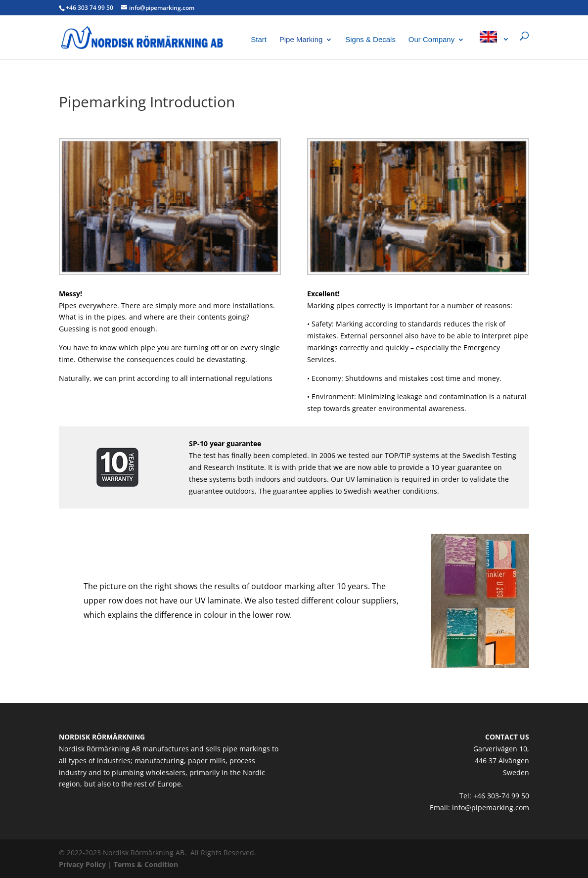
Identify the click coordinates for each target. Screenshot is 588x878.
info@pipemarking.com (491, 808)
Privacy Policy (82, 864)
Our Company (431, 40)
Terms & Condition (146, 864)
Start (259, 40)
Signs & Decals (370, 40)
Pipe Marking (301, 40)
